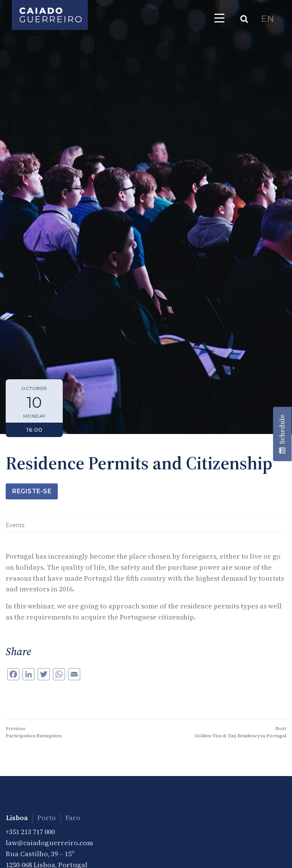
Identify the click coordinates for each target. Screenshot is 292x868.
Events (15, 525)
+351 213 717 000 (30, 832)
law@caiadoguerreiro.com (49, 843)
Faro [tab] (73, 818)
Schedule (282, 434)
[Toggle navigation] (219, 18)
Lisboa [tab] (17, 818)
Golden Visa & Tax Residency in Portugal (240, 736)
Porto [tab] (47, 818)
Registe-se (32, 491)
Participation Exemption (34, 736)
